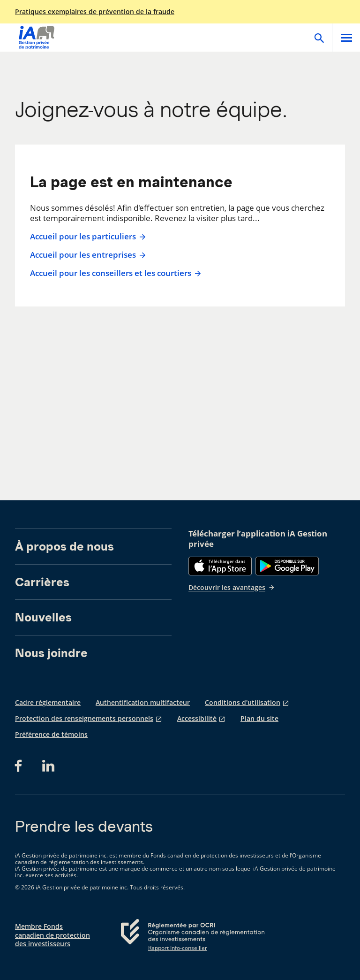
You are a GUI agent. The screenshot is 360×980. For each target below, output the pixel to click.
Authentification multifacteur (143, 703)
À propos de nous (64, 546)
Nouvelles (43, 617)
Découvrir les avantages (232, 587)
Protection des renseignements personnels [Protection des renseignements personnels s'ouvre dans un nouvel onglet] (84, 719)
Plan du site (259, 719)
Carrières (42, 582)
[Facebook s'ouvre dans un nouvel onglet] (21, 766)
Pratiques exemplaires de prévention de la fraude (95, 12)
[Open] (318, 38)
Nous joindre (51, 653)
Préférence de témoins (51, 735)
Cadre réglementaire (48, 703)
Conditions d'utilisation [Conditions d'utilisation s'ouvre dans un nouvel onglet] (243, 703)
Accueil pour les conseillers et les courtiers (114, 273)
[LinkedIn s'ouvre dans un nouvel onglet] (48, 766)
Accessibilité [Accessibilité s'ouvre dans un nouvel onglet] (197, 719)
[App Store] (220, 566)
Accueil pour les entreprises (87, 255)
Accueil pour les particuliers (87, 237)
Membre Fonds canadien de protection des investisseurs (52, 935)
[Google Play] (287, 566)
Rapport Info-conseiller (178, 948)
